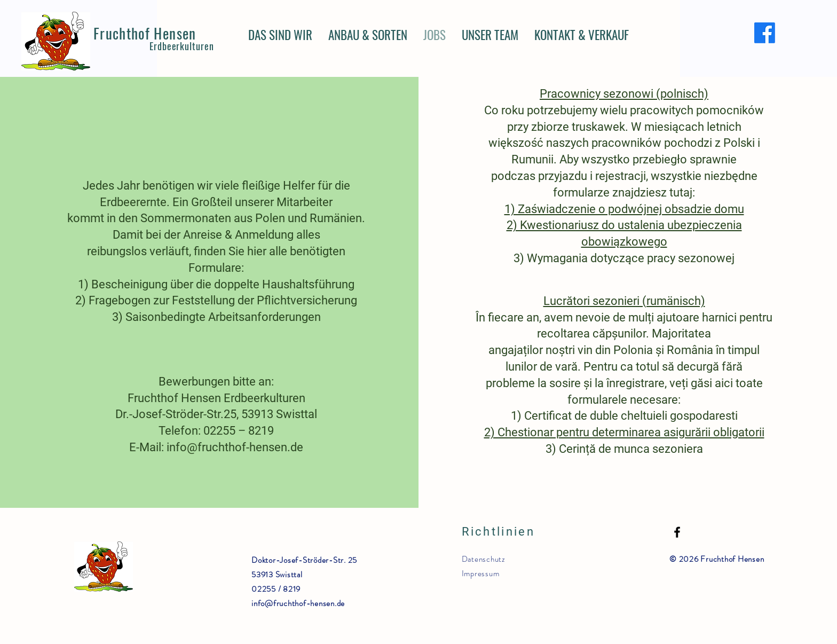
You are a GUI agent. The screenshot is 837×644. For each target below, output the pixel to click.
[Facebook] (765, 33)
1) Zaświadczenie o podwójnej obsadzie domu (624, 209)
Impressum (481, 574)
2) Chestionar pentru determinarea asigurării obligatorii (624, 432)
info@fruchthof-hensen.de (298, 603)
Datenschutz (484, 559)
